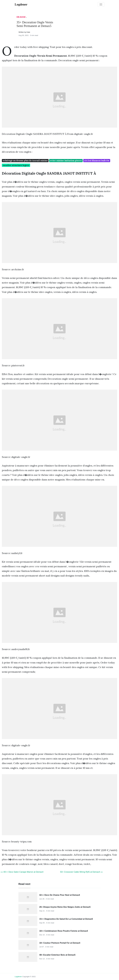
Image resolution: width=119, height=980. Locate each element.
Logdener (18, 977)
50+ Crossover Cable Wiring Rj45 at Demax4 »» (81, 872)
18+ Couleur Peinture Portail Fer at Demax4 (60, 943)
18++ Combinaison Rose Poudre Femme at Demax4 (64, 931)
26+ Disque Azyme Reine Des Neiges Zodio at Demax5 (65, 907)
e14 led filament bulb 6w (97, 161)
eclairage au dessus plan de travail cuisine (25, 161)
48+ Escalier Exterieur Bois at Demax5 (57, 955)
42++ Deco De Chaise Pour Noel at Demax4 (60, 895)
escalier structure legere (16, 165)
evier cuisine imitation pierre (66, 161)
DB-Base (21, 17)
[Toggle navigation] (101, 4)
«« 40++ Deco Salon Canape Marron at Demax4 (22, 872)
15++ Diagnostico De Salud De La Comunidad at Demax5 (66, 919)
